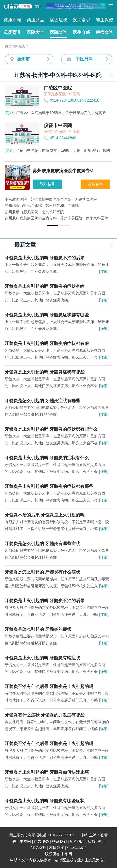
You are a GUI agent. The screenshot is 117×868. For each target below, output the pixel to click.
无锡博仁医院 (86, 199)
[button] (52, 225)
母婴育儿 (12, 32)
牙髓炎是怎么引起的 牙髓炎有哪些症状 (42, 544)
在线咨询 (95, 184)
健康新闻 (12, 20)
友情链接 (57, 848)
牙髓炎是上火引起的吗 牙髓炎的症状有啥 (45, 286)
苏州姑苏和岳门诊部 (62, 206)
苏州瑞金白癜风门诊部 (23, 206)
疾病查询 (105, 32)
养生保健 (105, 20)
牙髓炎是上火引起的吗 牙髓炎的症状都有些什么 (51, 429)
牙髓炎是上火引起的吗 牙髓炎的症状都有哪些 (49, 486)
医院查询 (59, 32)
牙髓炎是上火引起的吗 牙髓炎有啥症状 (42, 658)
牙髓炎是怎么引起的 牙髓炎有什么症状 (42, 572)
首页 (8, 46)
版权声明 (95, 841)
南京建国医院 (16, 199)
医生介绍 (82, 32)
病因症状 (59, 20)
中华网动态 (76, 848)
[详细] (104, 271)
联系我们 (59, 841)
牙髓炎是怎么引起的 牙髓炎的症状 (38, 629)
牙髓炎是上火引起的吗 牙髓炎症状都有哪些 (47, 315)
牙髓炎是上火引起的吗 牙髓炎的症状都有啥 (47, 344)
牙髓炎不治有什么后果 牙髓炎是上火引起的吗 (49, 687)
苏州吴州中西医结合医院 (51, 199)
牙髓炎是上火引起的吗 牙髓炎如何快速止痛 (47, 772)
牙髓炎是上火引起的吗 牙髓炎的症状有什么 (47, 458)
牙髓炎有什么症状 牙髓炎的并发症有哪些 (45, 715)
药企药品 (35, 20)
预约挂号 (48, 184)
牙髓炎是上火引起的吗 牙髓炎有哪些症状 (45, 801)
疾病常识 (82, 20)
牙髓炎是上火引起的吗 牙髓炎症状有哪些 (45, 372)
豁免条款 (39, 848)
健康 (38, 6)
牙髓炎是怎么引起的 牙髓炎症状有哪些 (42, 401)
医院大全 (35, 32)
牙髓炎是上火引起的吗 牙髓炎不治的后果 (45, 258)
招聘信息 (77, 841)
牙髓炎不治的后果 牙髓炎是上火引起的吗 (45, 515)
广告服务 (41, 841)
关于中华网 (22, 841)
